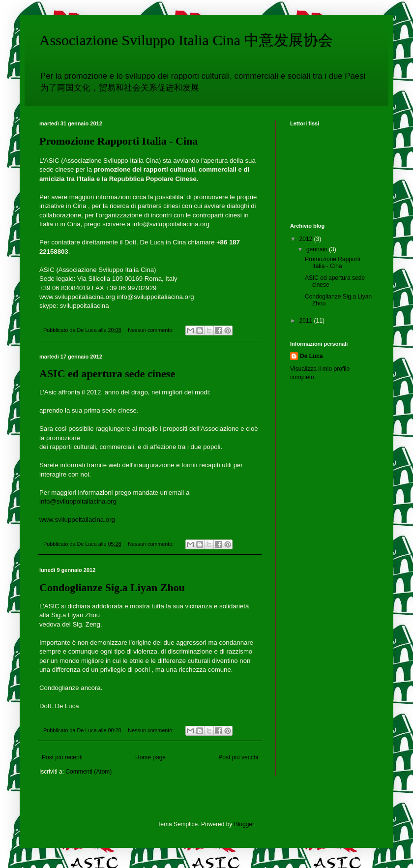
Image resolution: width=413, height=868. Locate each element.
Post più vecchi (238, 757)
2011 (307, 321)
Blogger (244, 824)
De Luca (311, 356)
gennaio (318, 249)
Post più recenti (62, 757)
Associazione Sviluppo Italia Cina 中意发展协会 (186, 40)
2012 (307, 239)
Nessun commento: (151, 330)
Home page (150, 757)
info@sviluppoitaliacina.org (78, 501)
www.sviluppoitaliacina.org (77, 520)
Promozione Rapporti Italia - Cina (118, 141)
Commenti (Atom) (88, 772)
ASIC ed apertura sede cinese (107, 374)
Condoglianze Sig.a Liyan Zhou (112, 587)
